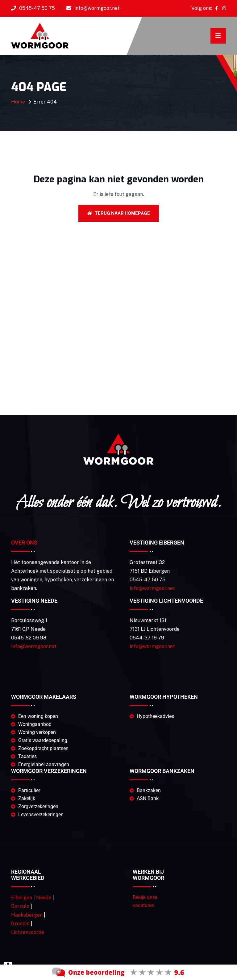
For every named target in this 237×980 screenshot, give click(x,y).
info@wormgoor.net (97, 8)
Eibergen (22, 898)
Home (18, 102)
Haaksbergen (27, 915)
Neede (44, 898)
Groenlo (20, 924)
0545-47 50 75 (37, 8)
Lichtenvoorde (28, 932)
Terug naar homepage (119, 213)
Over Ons (24, 543)
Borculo (20, 906)
